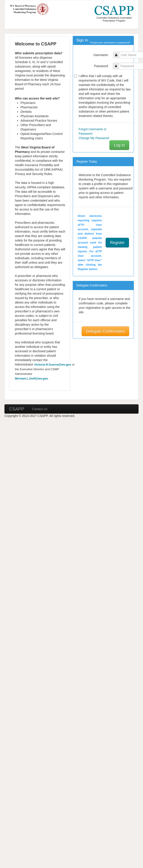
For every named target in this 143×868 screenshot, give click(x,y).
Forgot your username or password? (110, 43)
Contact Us (40, 409)
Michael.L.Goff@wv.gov (31, 379)
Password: (101, 66)
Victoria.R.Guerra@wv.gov (53, 365)
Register (117, 243)
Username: (101, 55)
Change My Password (94, 138)
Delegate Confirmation (105, 331)
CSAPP (17, 409)
